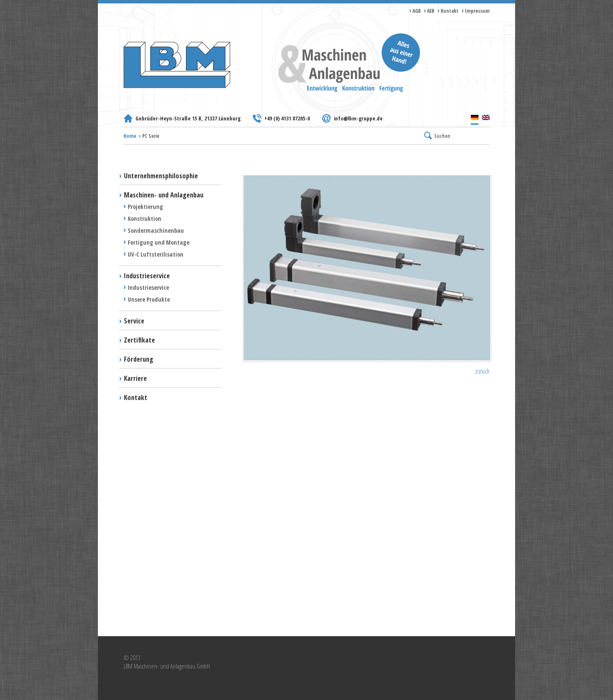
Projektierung (145, 207)
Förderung (139, 359)
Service (134, 321)
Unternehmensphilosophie (161, 176)
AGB (417, 11)
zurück (482, 371)
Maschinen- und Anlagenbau (164, 195)
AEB (431, 11)
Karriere (135, 378)
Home (130, 136)
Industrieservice (147, 276)
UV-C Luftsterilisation (156, 254)
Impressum (477, 11)
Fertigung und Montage (159, 242)
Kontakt (450, 11)
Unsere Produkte (149, 299)
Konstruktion (145, 219)
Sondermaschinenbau (156, 230)
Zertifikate (139, 340)
